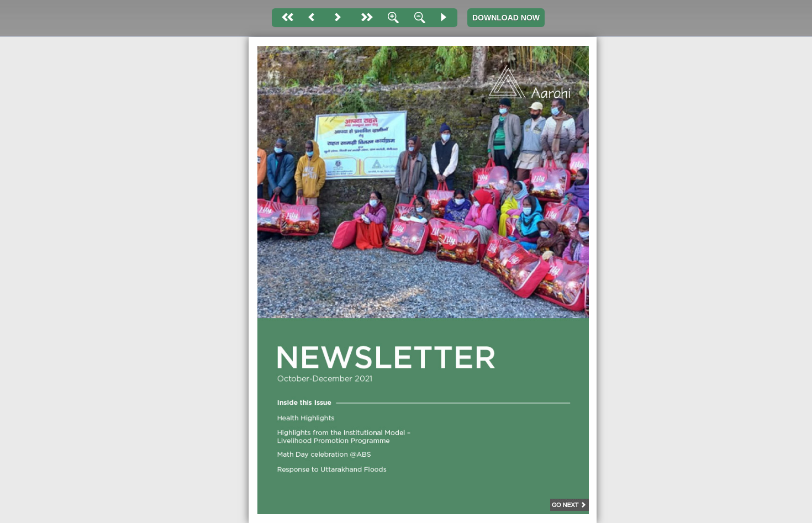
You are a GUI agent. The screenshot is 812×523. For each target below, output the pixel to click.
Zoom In (391, 18)
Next (338, 18)
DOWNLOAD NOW (506, 18)
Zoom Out (418, 18)
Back (312, 18)
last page (365, 18)
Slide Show (444, 18)
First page (285, 18)
